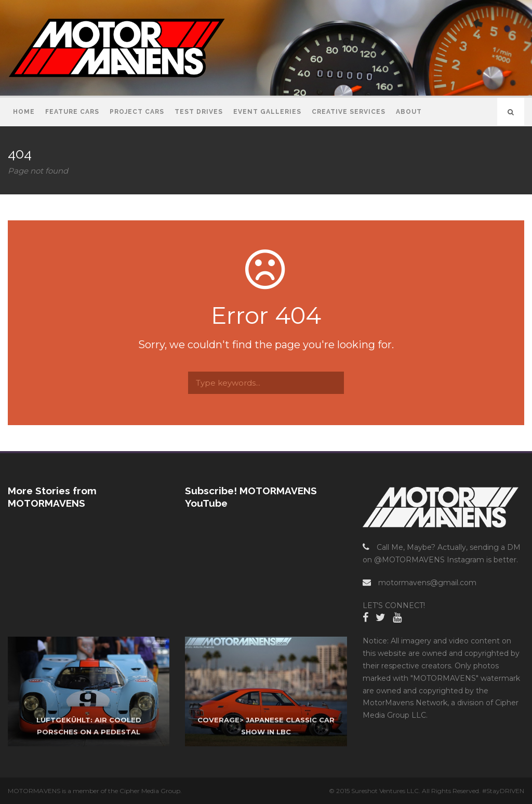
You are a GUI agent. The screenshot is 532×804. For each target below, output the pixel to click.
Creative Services (349, 112)
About (409, 112)
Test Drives (199, 112)
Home (24, 112)
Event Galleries (267, 112)
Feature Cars (72, 112)
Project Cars (137, 112)
